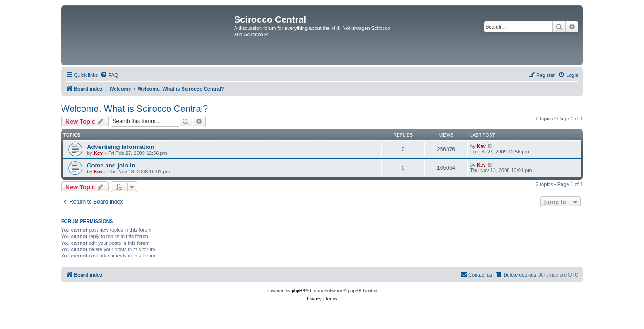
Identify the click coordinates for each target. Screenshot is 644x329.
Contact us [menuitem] (476, 274)
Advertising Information (121, 147)
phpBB (298, 291)
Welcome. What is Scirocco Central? (135, 109)
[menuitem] (109, 75)
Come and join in (111, 165)
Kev (98, 153)
